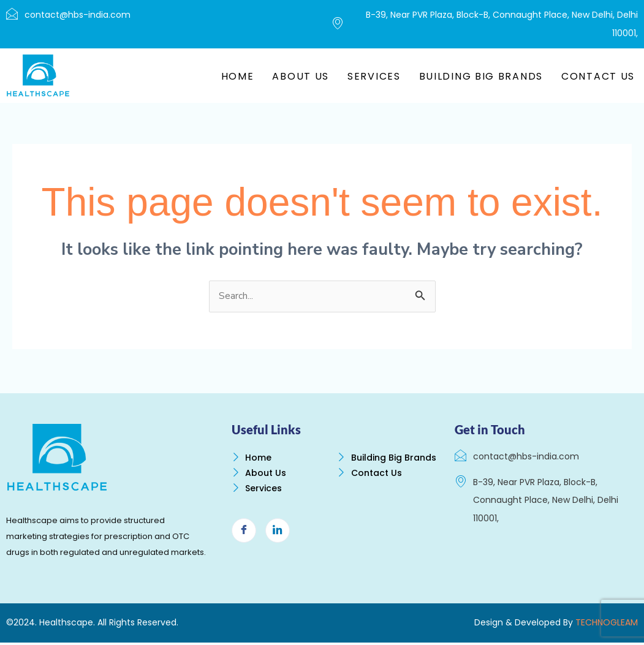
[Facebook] (244, 541)
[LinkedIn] (278, 541)
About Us (301, 76)
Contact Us (598, 76)
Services (374, 76)
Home (238, 76)
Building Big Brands (481, 76)
